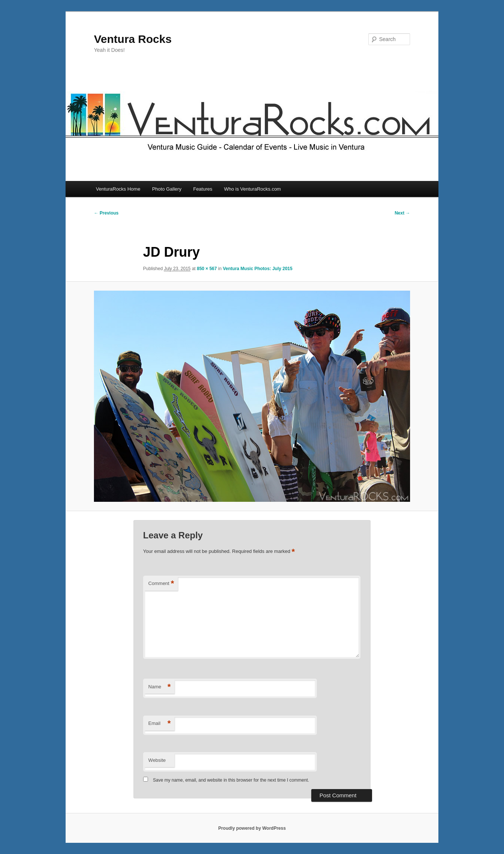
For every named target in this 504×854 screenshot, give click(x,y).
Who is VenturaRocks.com (252, 189)
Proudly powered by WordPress (252, 828)
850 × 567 (207, 269)
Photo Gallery (167, 189)
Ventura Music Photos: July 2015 (258, 269)
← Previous (106, 213)
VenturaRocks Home (118, 189)
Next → (402, 213)
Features (203, 189)
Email (160, 724)
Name (160, 687)
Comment (161, 584)
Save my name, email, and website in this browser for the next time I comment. (231, 780)
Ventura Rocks (133, 39)
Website (157, 760)
